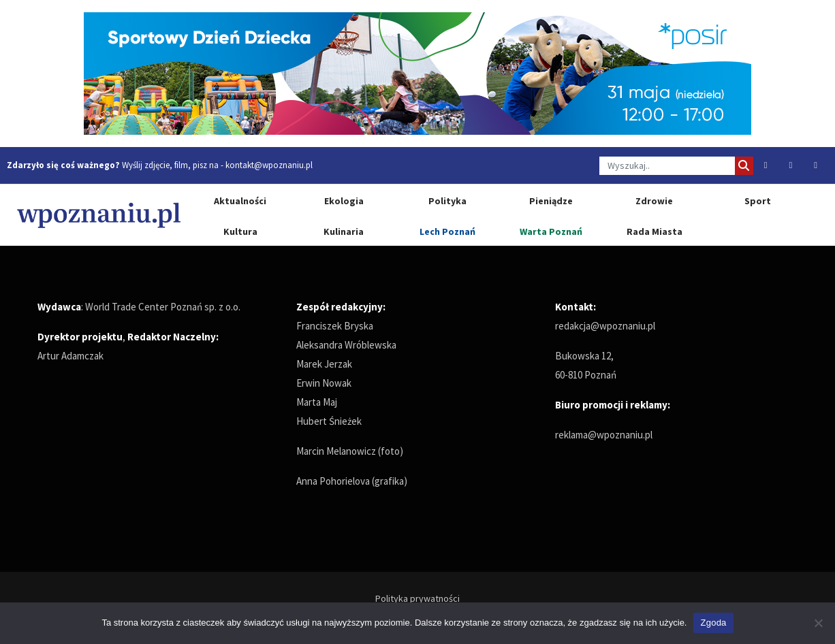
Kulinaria (344, 231)
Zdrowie (654, 201)
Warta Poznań (551, 231)
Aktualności (240, 201)
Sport (758, 201)
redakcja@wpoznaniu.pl (605, 326)
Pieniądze (551, 201)
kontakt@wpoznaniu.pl (269, 165)
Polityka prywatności (417, 598)
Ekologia (344, 201)
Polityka (447, 201)
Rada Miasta (655, 231)
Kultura (240, 231)
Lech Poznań (447, 231)
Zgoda (713, 623)
